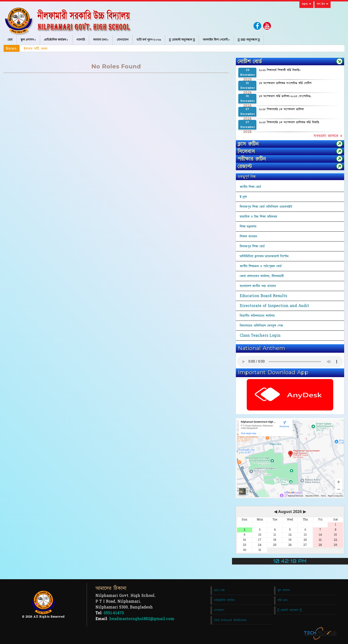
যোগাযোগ (123, 40)
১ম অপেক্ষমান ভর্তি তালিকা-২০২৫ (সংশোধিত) (285, 96)
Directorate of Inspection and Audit (274, 306)
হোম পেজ (219, 590)
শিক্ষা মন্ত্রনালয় (248, 227)
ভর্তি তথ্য (283, 600)
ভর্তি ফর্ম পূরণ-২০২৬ (149, 40)
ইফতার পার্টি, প (33, 49)
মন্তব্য (306, 4)
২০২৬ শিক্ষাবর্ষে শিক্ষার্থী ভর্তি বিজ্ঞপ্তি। (280, 70)
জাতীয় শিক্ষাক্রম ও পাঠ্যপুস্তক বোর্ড (261, 266)
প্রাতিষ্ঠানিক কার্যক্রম (55, 40)
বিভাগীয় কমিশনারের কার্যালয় (257, 316)
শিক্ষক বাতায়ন (248, 236)
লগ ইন (323, 4)
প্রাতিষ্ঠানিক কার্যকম (224, 600)
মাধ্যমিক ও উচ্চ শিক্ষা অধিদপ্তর (258, 217)
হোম (10, 40)
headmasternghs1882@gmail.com (142, 619)
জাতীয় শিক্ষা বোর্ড (250, 187)
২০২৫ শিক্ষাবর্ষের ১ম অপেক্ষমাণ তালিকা (281, 109)
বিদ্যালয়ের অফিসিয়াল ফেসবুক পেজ (261, 326)
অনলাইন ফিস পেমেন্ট (215, 40)
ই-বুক (243, 197)
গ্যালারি (81, 40)
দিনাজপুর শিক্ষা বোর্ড (252, 246)
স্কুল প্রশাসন (27, 40)
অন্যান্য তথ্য (100, 40)
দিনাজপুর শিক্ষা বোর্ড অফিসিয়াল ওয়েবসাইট (266, 207)
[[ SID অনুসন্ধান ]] (249, 40)
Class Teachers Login (260, 336)
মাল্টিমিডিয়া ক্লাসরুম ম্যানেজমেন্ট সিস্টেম (264, 256)
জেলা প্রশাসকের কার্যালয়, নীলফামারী (262, 276)
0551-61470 (114, 613)
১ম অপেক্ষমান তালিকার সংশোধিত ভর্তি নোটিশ (285, 83)
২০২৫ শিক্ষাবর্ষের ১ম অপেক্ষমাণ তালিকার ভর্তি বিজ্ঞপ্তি (289, 122)
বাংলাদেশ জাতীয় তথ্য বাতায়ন (258, 286)
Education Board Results (263, 296)
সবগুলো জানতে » (328, 136)
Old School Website (230, 620)
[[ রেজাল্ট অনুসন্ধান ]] (182, 40)
